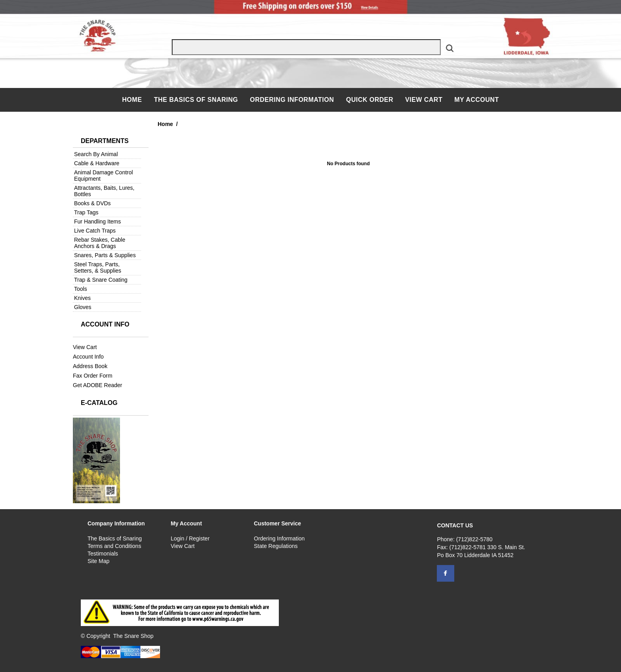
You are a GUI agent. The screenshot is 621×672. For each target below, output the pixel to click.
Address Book (90, 366)
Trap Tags (86, 212)
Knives (82, 298)
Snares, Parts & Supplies (105, 255)
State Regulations (276, 546)
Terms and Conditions (114, 546)
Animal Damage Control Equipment (104, 176)
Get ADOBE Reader (98, 385)
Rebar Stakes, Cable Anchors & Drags (100, 243)
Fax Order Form (93, 376)
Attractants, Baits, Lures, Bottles (104, 191)
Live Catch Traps (95, 231)
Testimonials (103, 554)
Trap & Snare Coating (101, 280)
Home (133, 100)
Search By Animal (96, 154)
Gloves (83, 307)
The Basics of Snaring (196, 100)
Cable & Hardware (97, 163)
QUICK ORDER (370, 100)
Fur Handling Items (97, 221)
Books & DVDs (92, 203)
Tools (81, 289)
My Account (477, 100)
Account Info (88, 357)
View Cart (424, 100)
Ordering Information (293, 100)
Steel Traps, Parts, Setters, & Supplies (98, 267)
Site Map (98, 561)
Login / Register (190, 538)
